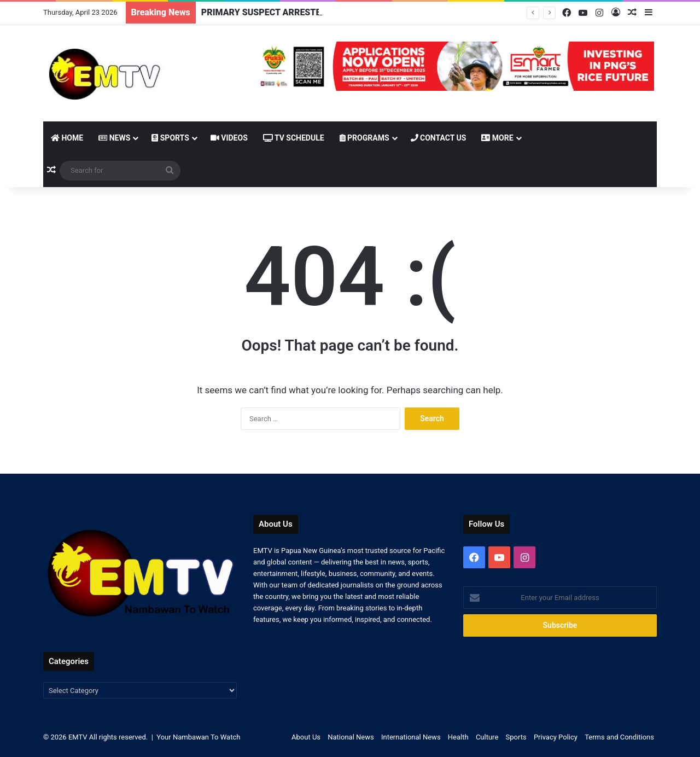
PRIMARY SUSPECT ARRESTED (264, 12)
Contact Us (439, 138)
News (114, 138)
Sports (170, 138)
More (497, 138)
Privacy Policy (556, 737)
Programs (364, 138)
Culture (487, 737)
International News (411, 737)
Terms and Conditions (619, 737)
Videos (229, 138)
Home (67, 138)
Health (458, 737)
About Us (306, 737)
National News (351, 737)
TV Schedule (294, 138)
